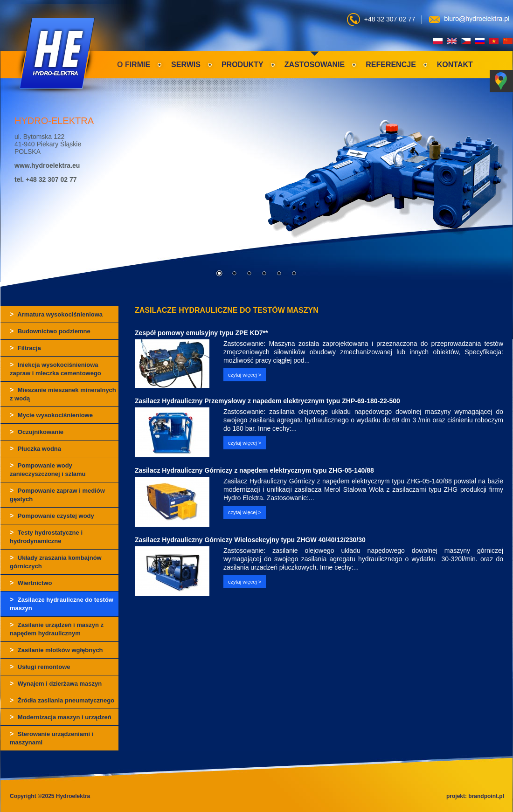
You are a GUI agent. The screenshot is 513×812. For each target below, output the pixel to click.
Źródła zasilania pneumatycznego (62, 700)
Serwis (186, 65)
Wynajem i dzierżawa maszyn (56, 683)
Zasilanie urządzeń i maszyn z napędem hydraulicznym (57, 629)
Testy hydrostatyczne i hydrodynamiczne (46, 537)
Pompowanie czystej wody (52, 516)
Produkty (243, 65)
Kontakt (455, 65)
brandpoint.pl (486, 796)
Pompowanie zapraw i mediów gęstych (57, 495)
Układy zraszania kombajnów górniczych (56, 562)
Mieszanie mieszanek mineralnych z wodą (63, 394)
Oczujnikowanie (37, 432)
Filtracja (25, 348)
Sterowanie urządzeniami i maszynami (52, 738)
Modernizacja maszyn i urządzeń (61, 717)
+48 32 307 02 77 (390, 19)
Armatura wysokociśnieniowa (56, 314)
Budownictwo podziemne (50, 331)
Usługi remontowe (40, 667)
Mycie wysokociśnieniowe (51, 415)
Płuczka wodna (35, 448)
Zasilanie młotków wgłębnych (56, 650)
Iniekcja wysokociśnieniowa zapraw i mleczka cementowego (55, 369)
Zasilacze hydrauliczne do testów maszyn (62, 604)
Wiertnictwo (31, 583)
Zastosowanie (315, 65)
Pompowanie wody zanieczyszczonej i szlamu (48, 469)
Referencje (391, 65)
